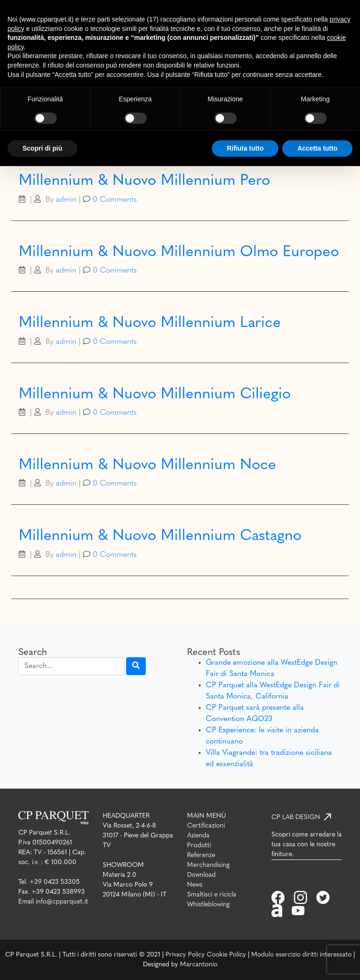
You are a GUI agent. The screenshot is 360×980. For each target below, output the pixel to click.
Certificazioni (206, 826)
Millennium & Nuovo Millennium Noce (147, 465)
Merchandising (208, 865)
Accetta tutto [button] (317, 148)
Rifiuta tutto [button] (245, 148)
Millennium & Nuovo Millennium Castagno (160, 536)
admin (66, 200)
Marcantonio (199, 965)
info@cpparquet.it (62, 902)
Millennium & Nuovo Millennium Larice (150, 323)
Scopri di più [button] (42, 148)
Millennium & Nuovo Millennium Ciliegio (155, 395)
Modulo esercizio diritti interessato (301, 955)
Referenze (201, 855)
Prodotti (199, 846)
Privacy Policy (185, 955)
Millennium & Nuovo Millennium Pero (144, 181)
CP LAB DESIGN (296, 817)
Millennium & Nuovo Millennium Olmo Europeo (179, 252)
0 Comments (115, 200)
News (195, 885)
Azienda (198, 836)
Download (201, 875)
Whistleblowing (208, 905)
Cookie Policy (226, 955)
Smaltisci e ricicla (212, 895)
